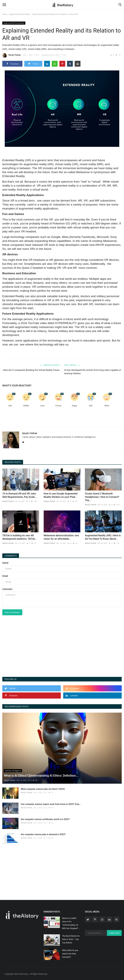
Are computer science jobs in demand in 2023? (43, 834)
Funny (58, 406)
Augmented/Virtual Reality (20, 14)
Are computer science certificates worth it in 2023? (45, 819)
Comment (7, 589)
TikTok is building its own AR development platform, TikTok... (20, 537)
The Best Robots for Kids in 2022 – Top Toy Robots (71, 939)
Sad (91, 406)
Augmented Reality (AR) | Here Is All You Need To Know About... (103, 537)
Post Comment (12, 612)
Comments (11, 556)
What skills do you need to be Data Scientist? (70, 954)
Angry (74, 406)
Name (5, 563)
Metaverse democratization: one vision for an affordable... (61, 537)
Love (42, 406)
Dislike (26, 406)
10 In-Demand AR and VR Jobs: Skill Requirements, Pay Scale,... (20, 495)
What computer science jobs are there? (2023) (43, 789)
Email (5, 576)
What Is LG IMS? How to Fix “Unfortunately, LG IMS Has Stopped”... (71, 923)
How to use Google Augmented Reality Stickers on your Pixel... (61, 495)
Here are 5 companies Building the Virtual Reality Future (31, 370)
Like (10, 406)
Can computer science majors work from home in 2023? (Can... (51, 804)
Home (5, 14)
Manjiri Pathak (11, 55)
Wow (107, 406)
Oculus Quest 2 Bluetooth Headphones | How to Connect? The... (102, 497)
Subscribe (114, 933)
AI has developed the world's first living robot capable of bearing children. (93, 372)
